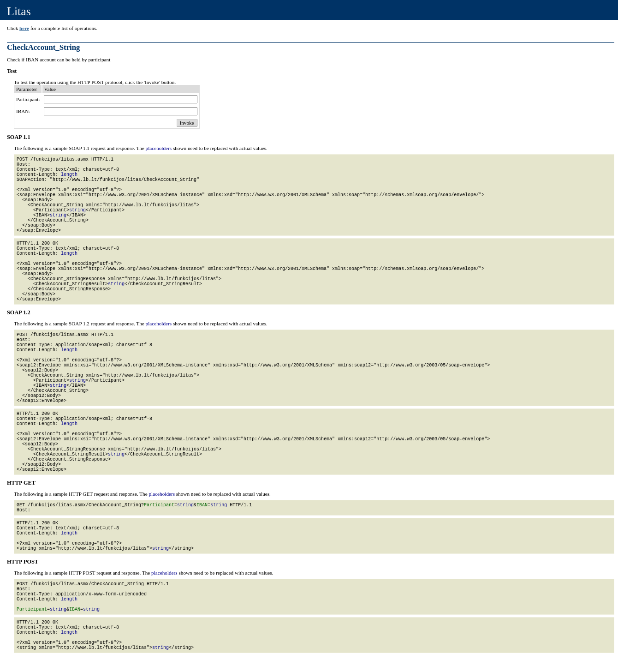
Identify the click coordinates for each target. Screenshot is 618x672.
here (24, 28)
